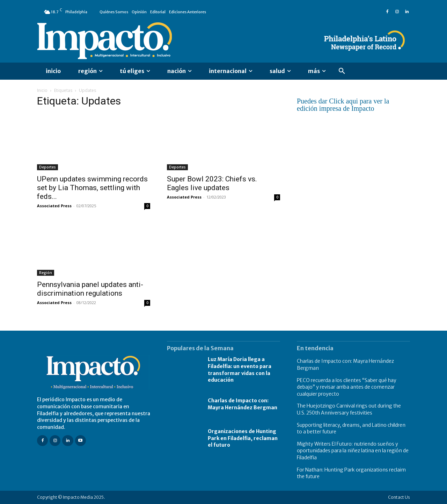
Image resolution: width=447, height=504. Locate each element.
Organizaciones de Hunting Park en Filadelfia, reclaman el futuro (243, 438)
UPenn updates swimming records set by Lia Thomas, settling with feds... (92, 188)
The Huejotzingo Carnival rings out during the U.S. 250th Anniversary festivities (349, 409)
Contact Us (399, 497)
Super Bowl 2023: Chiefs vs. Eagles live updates (212, 183)
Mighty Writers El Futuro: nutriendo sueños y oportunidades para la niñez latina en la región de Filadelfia (353, 451)
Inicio (42, 90)
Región (46, 273)
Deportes (47, 167)
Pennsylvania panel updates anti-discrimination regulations (90, 289)
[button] (342, 71)
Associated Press (54, 206)
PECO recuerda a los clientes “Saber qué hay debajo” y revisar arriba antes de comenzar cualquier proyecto (347, 387)
